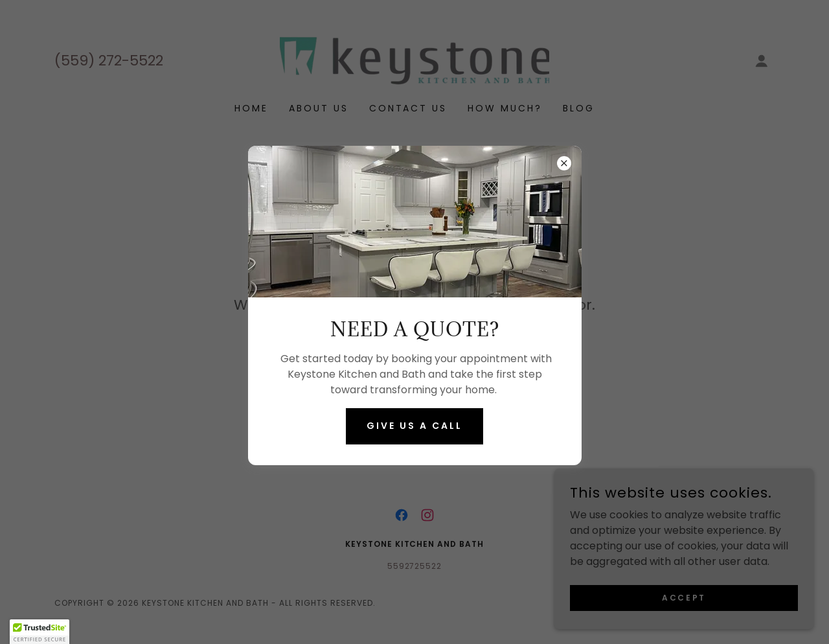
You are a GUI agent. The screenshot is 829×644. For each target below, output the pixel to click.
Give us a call (414, 426)
